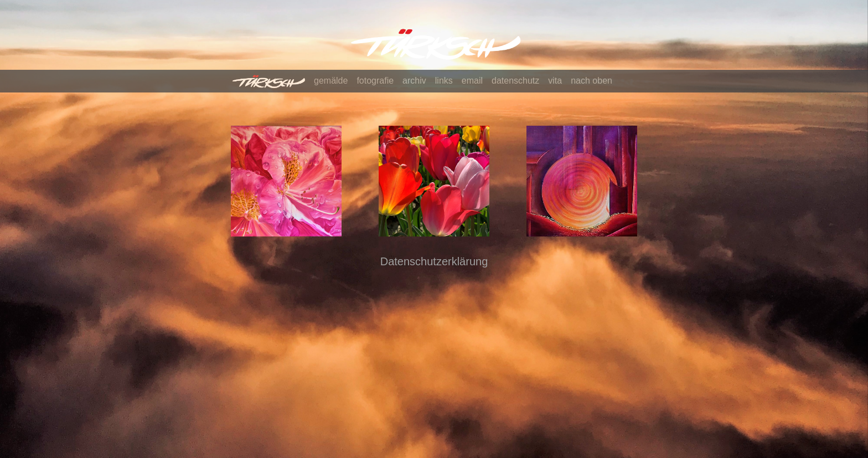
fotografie (375, 81)
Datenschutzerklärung (434, 261)
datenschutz (515, 81)
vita (555, 81)
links (444, 81)
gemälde (331, 81)
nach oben (591, 81)
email (472, 81)
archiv (414, 81)
